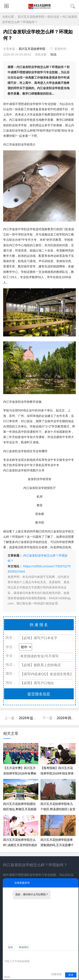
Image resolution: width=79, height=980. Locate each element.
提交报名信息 (39, 694)
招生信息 (53, 17)
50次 (54, 54)
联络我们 (24, 947)
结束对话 (56, 974)
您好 (11, 947)
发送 (71, 975)
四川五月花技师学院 (31, 17)
